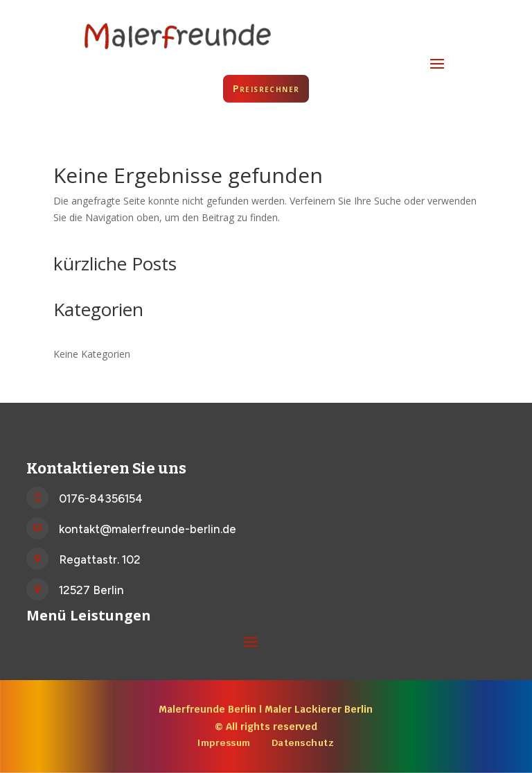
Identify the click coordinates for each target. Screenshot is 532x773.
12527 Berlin (91, 590)
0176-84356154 (101, 498)
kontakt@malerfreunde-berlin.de (148, 529)
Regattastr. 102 (100, 559)
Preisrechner (266, 88)
